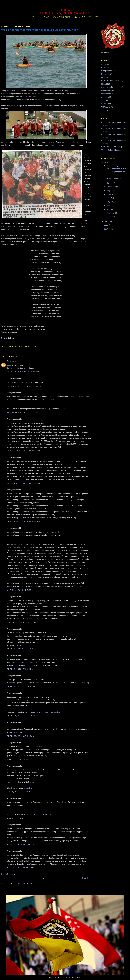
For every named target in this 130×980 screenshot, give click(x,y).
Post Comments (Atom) (22, 883)
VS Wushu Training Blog (112, 147)
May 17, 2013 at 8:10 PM (20, 818)
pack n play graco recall (41, 814)
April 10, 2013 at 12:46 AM (21, 686)
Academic (105, 64)
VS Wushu (106, 107)
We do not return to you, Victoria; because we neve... (116, 172)
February (111, 213)
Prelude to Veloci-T (114, 178)
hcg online (28, 788)
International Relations (111, 87)
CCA (103, 67)
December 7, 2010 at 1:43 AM (23, 372)
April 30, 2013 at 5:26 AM (21, 736)
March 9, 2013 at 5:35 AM (21, 590)
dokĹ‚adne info (18, 662)
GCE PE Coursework (110, 81)
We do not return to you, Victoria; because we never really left (40, 30)
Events (104, 74)
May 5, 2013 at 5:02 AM (19, 759)
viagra (18, 645)
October (110, 183)
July (108, 194)
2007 (107, 229)
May (109, 202)
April (109, 205)
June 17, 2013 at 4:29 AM (20, 844)
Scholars (105, 97)
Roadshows (106, 94)
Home (42, 878)
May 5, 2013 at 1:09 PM (19, 792)
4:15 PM (33, 347)
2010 (107, 162)
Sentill (9, 361)
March (109, 209)
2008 (107, 225)
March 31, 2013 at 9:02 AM (21, 622)
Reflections (106, 91)
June (109, 198)
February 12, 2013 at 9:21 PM (23, 483)
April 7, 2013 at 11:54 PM (21, 649)
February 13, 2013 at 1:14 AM (23, 522)
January (110, 217)
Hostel (104, 84)
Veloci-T (105, 100)
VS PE (104, 104)
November (111, 166)
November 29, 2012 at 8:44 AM (24, 412)
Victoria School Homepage (112, 150)
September (111, 187)
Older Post (86, 878)
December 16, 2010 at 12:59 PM (24, 386)
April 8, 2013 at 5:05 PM (20, 669)
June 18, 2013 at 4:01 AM (20, 868)
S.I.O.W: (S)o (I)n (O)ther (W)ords (65, 12)
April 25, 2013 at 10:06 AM (21, 716)
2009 (107, 221)
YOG (103, 110)
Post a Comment (8, 874)
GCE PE (105, 77)
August (110, 190)
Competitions (107, 71)
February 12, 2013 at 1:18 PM (23, 451)
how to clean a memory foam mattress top (42, 712)
